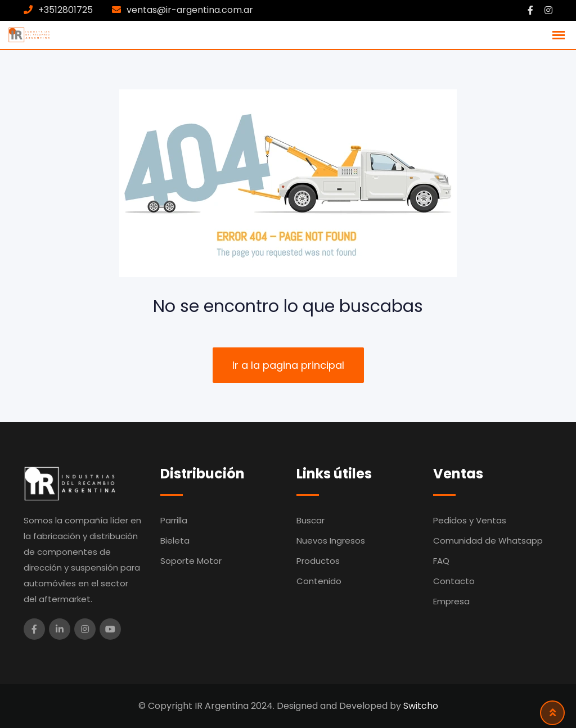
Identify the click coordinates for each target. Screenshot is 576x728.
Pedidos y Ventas (470, 520)
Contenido (319, 581)
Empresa (451, 601)
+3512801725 (66, 10)
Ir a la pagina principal (288, 365)
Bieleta (175, 541)
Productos (318, 561)
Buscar (310, 520)
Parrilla (174, 520)
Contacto (454, 581)
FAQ (441, 561)
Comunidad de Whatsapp (488, 541)
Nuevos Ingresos (331, 541)
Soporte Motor (191, 561)
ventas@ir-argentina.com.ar (190, 10)
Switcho (421, 706)
